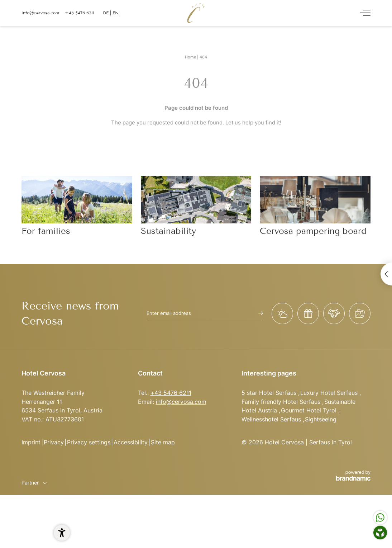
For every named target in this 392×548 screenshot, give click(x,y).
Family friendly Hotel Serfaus (282, 402)
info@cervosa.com (181, 402)
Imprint (31, 442)
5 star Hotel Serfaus (270, 393)
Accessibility (131, 442)
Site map (163, 442)
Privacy (54, 442)
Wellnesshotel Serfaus (272, 419)
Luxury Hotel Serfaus (330, 393)
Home (191, 57)
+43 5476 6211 (171, 393)
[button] (62, 533)
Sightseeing (321, 419)
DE (106, 13)
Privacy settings (89, 442)
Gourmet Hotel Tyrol (310, 410)
